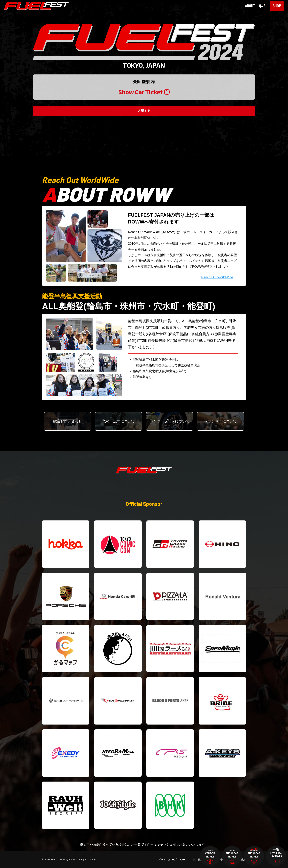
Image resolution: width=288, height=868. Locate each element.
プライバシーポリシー (172, 860)
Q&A (262, 6)
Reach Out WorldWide (217, 277)
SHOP (277, 6)
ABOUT (250, 6)
